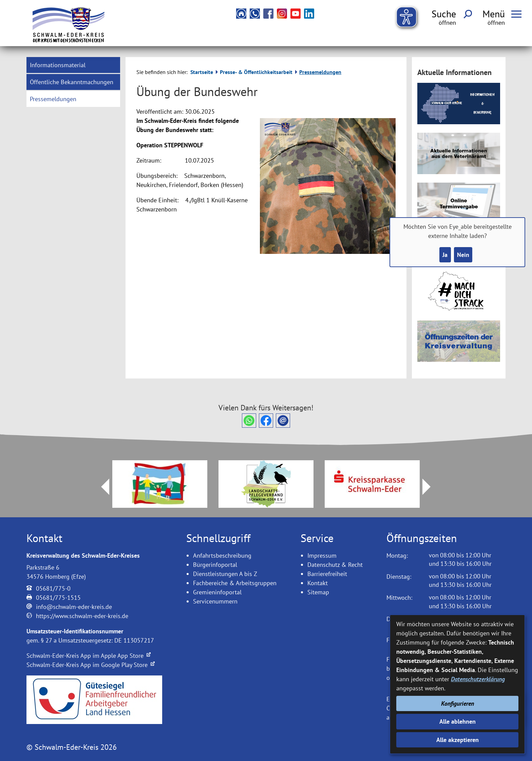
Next (431, 487)
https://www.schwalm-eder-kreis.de (82, 616)
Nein (463, 255)
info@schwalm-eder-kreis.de (74, 607)
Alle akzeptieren (458, 740)
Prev (101, 487)
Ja (445, 255)
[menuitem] (73, 65)
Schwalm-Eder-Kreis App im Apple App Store (89, 656)
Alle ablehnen (458, 721)
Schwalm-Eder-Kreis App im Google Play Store (91, 665)
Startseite (202, 72)
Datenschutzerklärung (478, 679)
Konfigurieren (458, 703)
